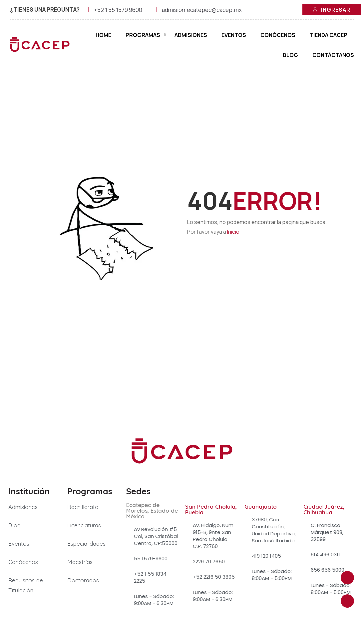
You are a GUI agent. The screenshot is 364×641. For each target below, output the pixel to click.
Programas (143, 35)
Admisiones (191, 35)
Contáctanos (333, 55)
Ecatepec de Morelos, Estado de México (152, 511)
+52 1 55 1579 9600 (118, 10)
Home (103, 35)
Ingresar (332, 10)
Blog (290, 55)
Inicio (233, 232)
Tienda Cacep (329, 35)
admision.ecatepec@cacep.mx (202, 10)
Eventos (234, 35)
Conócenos (278, 35)
